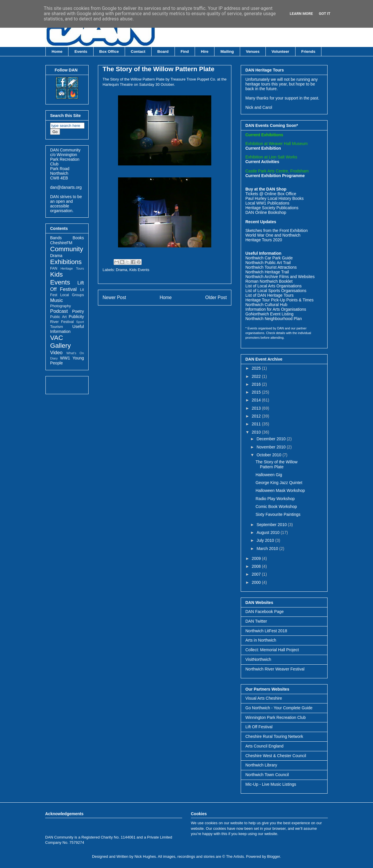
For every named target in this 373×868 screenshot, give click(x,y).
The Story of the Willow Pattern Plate (159, 69)
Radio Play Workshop (275, 499)
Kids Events (139, 270)
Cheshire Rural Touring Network (274, 736)
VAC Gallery (60, 342)
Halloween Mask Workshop (280, 490)
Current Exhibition (263, 148)
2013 (257, 408)
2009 (257, 558)
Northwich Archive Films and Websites (280, 277)
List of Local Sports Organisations (276, 291)
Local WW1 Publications (267, 203)
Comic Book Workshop (276, 507)
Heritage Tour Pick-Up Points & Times (279, 300)
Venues (253, 51)
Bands (56, 238)
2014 (257, 400)
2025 (257, 368)
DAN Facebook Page (265, 612)
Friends (308, 51)
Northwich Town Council (267, 775)
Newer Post (114, 297)
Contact (138, 51)
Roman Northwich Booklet (269, 281)
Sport (80, 322)
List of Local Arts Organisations (273, 286)
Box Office (109, 51)
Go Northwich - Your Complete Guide (279, 708)
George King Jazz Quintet (279, 483)
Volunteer (280, 51)
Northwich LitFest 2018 (266, 631)
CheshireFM (61, 243)
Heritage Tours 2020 (264, 240)
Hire (205, 51)
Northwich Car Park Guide (269, 258)
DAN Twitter (256, 621)
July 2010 (266, 540)
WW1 (65, 358)
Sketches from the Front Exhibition (277, 230)
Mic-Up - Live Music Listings (271, 784)
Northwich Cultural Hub (266, 305)
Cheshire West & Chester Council (276, 756)
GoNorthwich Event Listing (269, 314)
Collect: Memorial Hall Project (272, 650)
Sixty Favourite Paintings (278, 514)
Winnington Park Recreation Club (276, 717)
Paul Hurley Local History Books (275, 198)
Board (163, 51)
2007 (257, 574)
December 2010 (272, 439)
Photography (60, 306)
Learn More (301, 14)
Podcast (59, 311)
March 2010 (268, 549)
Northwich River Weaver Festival (275, 669)
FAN (54, 268)
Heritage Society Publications (272, 208)
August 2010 (269, 532)
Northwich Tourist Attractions (271, 267)
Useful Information (67, 329)
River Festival (62, 322)
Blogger (274, 856)
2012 (257, 416)
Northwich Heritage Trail (267, 272)
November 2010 (272, 447)
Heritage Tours (72, 268)
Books (78, 238)
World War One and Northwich (273, 235)
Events (81, 51)
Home (57, 51)
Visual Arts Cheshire (264, 698)
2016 (257, 384)
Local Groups (72, 295)
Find (185, 51)
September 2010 (272, 525)
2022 (257, 376)
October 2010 (269, 455)
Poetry (78, 311)
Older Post (216, 297)
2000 (257, 582)
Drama (122, 270)
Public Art (58, 317)
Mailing (227, 51)
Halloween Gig (269, 475)
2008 (257, 566)
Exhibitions (66, 262)
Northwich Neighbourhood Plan (274, 319)
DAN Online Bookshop (266, 212)
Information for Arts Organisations (276, 309)
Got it (325, 14)
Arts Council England (264, 746)
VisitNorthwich (258, 659)
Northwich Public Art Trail (268, 263)
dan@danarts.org (66, 187)
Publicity (76, 317)
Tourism (57, 327)
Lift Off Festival (259, 727)
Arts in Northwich (261, 640)
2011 (257, 424)
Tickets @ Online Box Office (271, 194)
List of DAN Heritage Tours (269, 295)
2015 (257, 392)
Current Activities (262, 162)
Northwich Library (261, 765)
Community (67, 249)
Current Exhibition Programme (275, 176)
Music (57, 300)
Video (56, 353)
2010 (257, 432)
